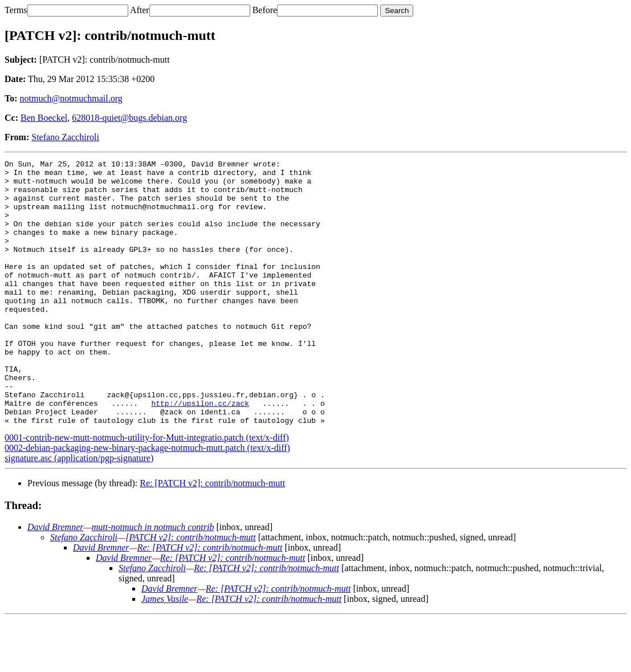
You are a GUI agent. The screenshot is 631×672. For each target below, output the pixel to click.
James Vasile (165, 652)
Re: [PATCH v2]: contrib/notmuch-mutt (212, 536)
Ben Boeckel (44, 118)
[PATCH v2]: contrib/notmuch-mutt (190, 590)
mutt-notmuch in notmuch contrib (153, 580)
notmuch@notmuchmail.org (71, 98)
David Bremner (56, 580)
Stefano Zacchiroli (65, 137)
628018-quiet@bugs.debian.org (129, 118)
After (140, 10)
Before (265, 10)
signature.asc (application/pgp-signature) (79, 511)
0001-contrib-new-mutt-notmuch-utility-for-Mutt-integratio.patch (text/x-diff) (147, 490)
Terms (16, 10)
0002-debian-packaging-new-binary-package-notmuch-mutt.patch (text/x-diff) (147, 501)
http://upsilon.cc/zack (200, 453)
